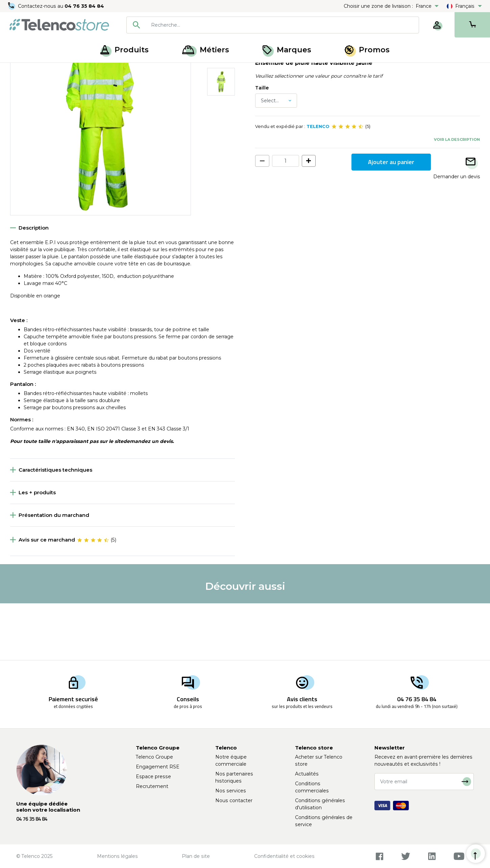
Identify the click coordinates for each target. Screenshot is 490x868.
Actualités (307, 774)
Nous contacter (234, 800)
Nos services (231, 791)
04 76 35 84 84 (84, 6)
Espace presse (153, 777)
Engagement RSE (158, 767)
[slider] (347, 183)
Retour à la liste (31, 85)
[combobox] (273, 25)
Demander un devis (457, 233)
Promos (367, 50)
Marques (287, 50)
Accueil (18, 70)
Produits (125, 50)
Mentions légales (117, 856)
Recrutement (152, 786)
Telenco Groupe (154, 757)
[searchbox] (283, 25)
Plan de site (196, 856)
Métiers (206, 50)
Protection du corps (56, 70)
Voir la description (457, 196)
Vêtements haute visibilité (114, 70)
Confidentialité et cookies (284, 856)
